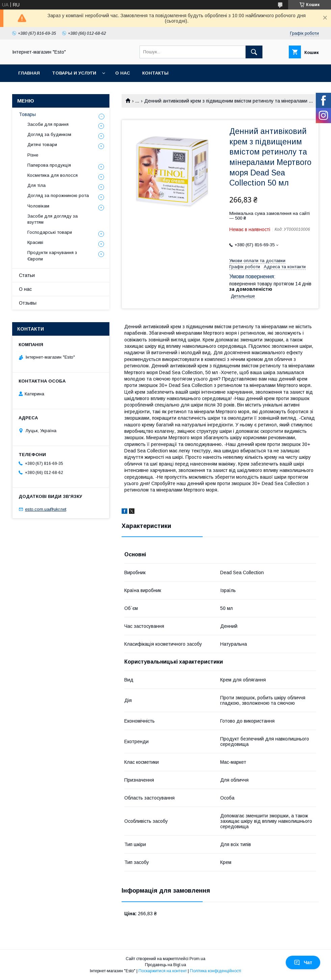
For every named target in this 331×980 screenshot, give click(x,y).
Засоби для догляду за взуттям (53, 219)
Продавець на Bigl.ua (165, 965)
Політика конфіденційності (215, 971)
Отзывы (28, 303)
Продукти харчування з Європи (52, 256)
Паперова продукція (49, 165)
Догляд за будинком (49, 134)
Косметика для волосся (53, 175)
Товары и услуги (74, 73)
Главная (29, 73)
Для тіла (36, 185)
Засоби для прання (48, 124)
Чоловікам (38, 206)
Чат (303, 962)
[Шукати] (254, 52)
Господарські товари (50, 232)
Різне (33, 155)
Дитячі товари (42, 145)
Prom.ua (197, 959)
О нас (123, 73)
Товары (27, 114)
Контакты (155, 73)
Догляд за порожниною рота (58, 195)
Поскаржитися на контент (163, 971)
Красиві (35, 242)
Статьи (27, 275)
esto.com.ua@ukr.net (46, 509)
